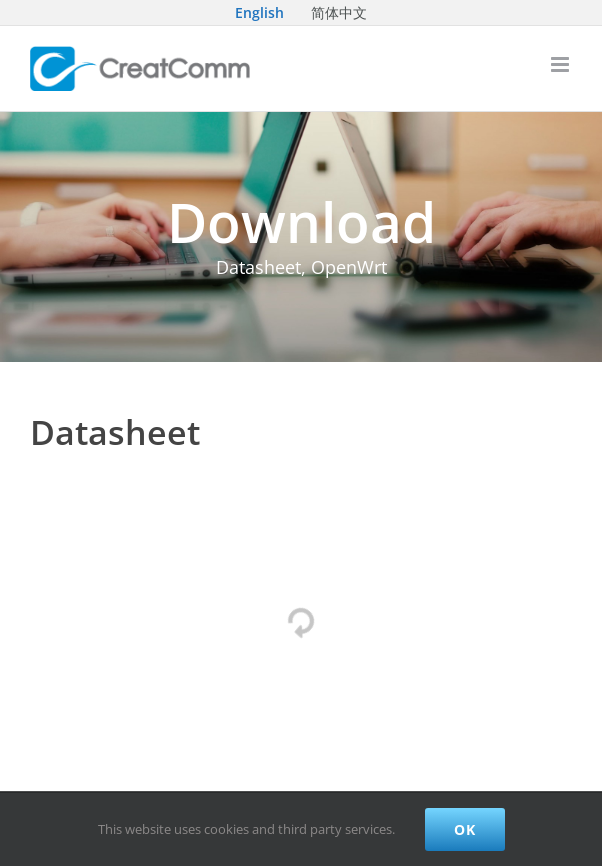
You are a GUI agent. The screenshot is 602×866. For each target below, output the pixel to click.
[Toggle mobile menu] (561, 64)
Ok (465, 829)
